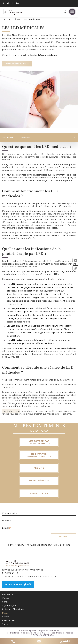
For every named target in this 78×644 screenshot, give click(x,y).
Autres (6, 617)
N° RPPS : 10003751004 (42, 635)
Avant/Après (9, 620)
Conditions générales (62, 633)
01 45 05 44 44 (10, 573)
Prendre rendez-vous (17, 63)
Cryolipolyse (9, 606)
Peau (5, 613)
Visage (6, 598)
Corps (5, 602)
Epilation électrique (13, 609)
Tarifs (5, 624)
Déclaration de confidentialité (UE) (28, 633)
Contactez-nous (11, 411)
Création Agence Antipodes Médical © (39, 631)
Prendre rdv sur (18, 584)
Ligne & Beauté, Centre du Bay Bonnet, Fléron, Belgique (29, 576)
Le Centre (8, 594)
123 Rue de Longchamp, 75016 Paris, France (22, 570)
